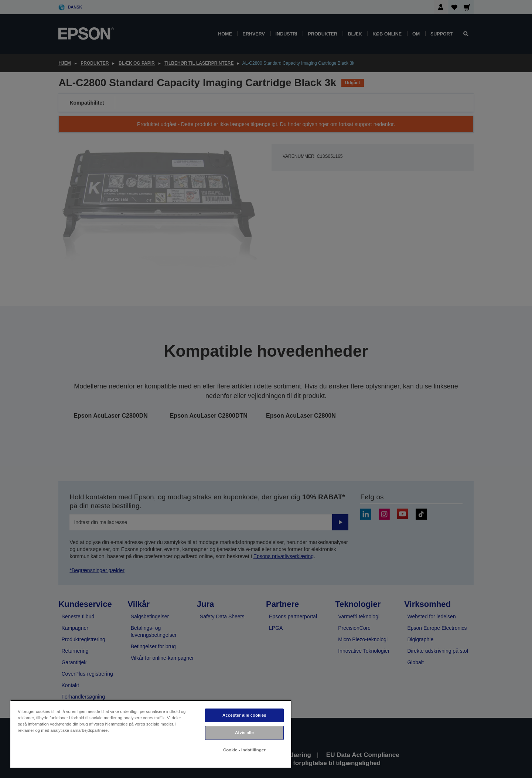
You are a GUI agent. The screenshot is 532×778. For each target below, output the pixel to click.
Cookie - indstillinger (244, 750)
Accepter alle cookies (244, 715)
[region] (151, 734)
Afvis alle (244, 733)
